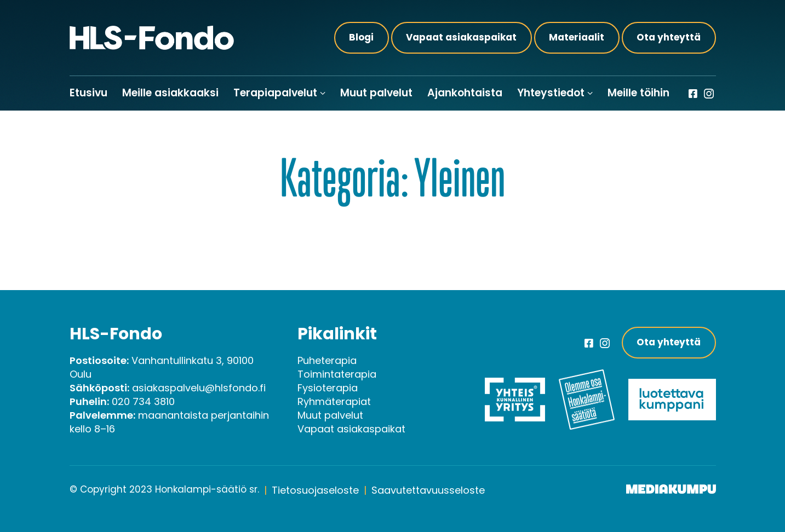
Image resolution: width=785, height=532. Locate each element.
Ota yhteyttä (669, 37)
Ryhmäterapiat (334, 401)
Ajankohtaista (465, 93)
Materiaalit (577, 37)
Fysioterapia (328, 388)
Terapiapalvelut (275, 93)
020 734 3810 (143, 401)
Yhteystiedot (551, 93)
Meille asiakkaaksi (170, 93)
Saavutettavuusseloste (428, 490)
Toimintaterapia (337, 374)
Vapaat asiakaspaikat (461, 37)
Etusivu (88, 93)
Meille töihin (638, 93)
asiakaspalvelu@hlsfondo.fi (199, 388)
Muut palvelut (376, 93)
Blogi (361, 37)
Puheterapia (327, 360)
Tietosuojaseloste (315, 490)
